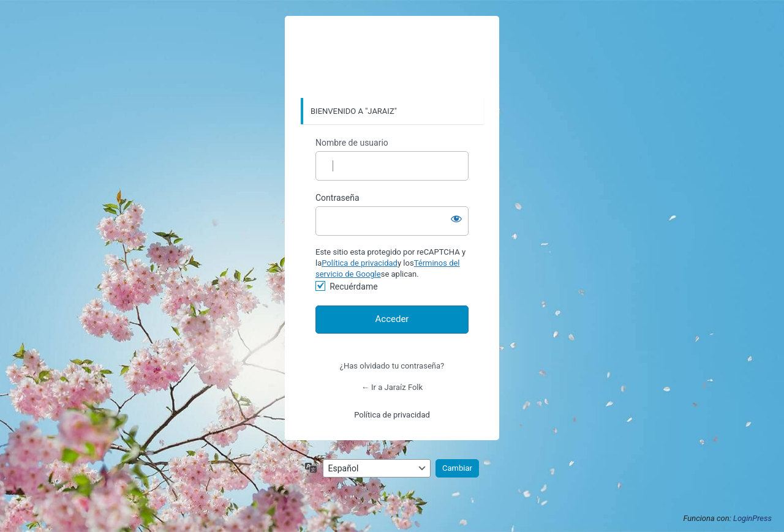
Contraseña (337, 198)
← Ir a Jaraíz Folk (392, 387)
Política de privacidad (360, 263)
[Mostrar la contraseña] (456, 219)
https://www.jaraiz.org (392, 58)
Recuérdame (353, 287)
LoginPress (752, 518)
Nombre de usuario (352, 143)
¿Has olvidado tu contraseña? (392, 366)
